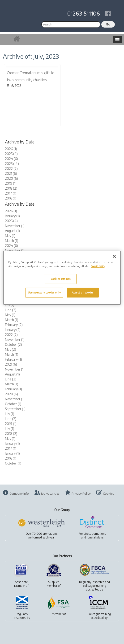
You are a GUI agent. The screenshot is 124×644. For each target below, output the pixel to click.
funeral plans (95, 537)
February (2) (14, 325)
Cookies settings (61, 279)
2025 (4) (11, 154)
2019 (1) (11, 183)
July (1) (10, 305)
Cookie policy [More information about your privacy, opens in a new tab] (98, 266)
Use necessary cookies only (44, 292)
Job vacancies (50, 493)
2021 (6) (11, 173)
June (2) (11, 310)
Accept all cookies (83, 292)
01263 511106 (84, 13)
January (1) (12, 216)
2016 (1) (11, 198)
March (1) (12, 241)
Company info (19, 493)
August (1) (12, 231)
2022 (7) (11, 169)
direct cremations (95, 534)
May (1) (10, 236)
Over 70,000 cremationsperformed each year (42, 536)
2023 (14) (12, 164)
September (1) (15, 409)
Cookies (108, 493)
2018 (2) (11, 188)
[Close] (114, 256)
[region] (62, 278)
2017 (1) (11, 193)
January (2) (13, 330)
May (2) (11, 349)
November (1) (15, 226)
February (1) (13, 359)
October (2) (13, 344)
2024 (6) (11, 159)
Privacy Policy (81, 493)
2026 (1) (11, 149)
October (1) (13, 404)
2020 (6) (11, 178)
